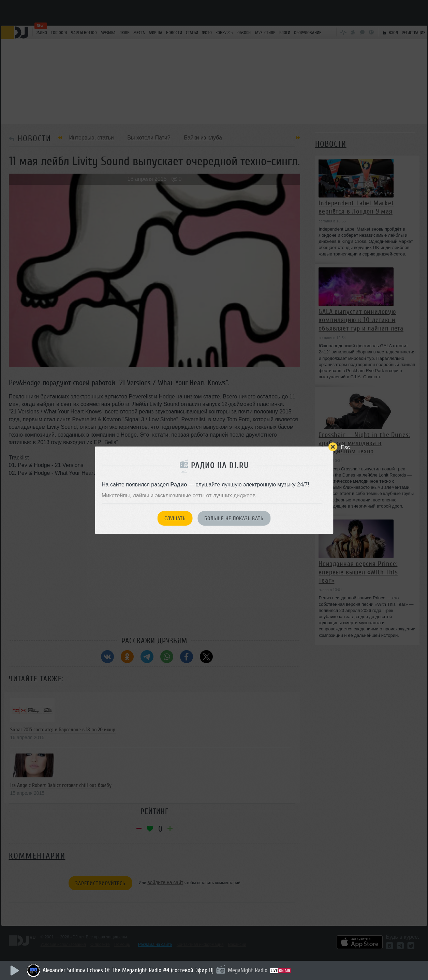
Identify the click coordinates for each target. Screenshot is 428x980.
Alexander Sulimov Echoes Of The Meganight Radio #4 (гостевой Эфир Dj (128, 970)
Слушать (175, 518)
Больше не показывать (234, 518)
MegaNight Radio (248, 970)
